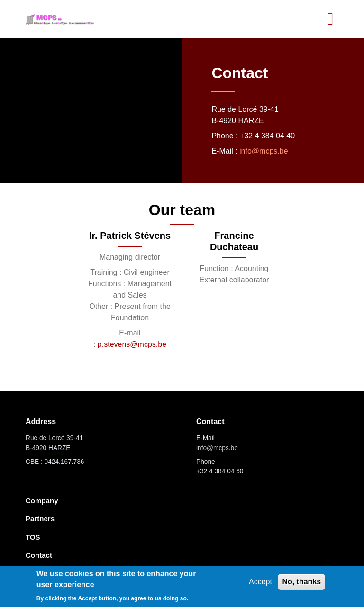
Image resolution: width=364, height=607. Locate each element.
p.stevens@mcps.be (132, 344)
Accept (260, 582)
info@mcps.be (264, 151)
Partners (40, 519)
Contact (39, 555)
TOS (33, 537)
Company (42, 501)
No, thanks (301, 582)
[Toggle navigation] (330, 19)
